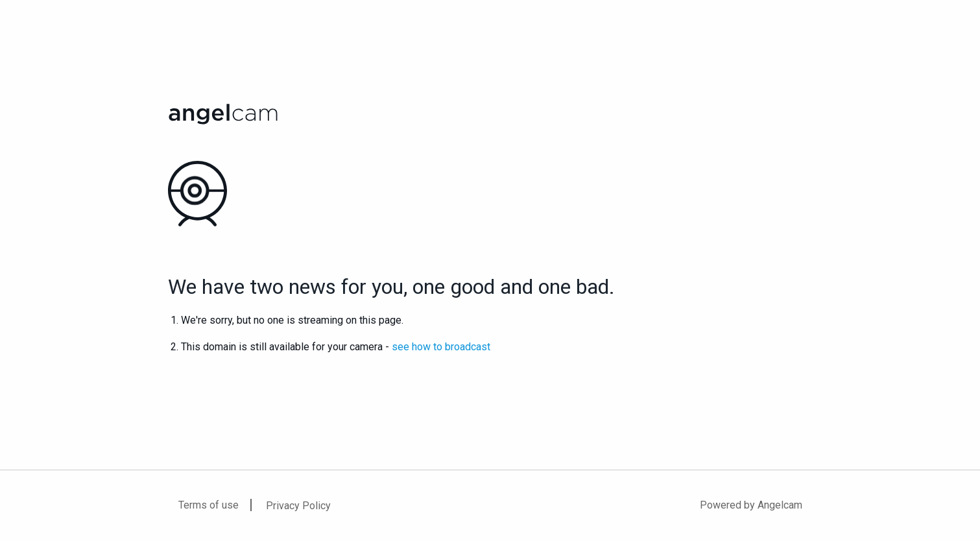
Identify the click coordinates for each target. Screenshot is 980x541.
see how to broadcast (441, 347)
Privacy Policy (298, 506)
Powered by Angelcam (751, 505)
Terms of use (209, 505)
